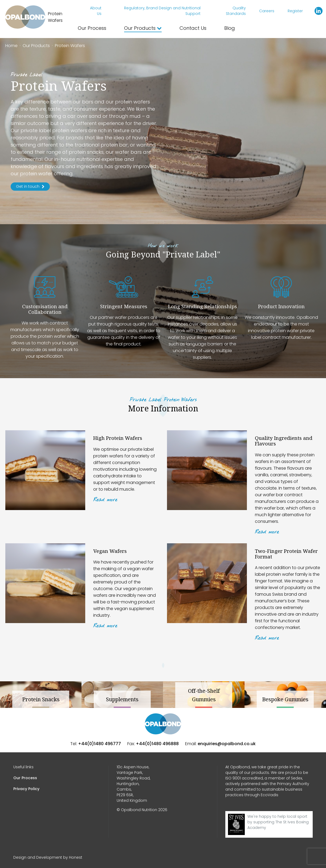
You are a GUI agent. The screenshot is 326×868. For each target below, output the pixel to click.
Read (105, 500)
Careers (267, 11)
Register (295, 11)
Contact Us (193, 28)
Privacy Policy (26, 789)
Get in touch (30, 186)
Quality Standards (236, 11)
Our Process (92, 28)
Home (11, 46)
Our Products (143, 28)
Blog (230, 28)
